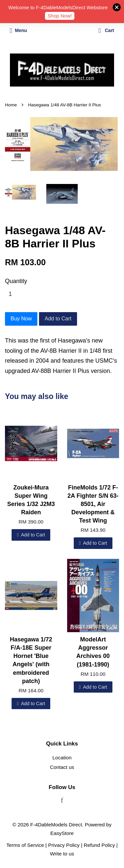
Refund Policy (99, 845)
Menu (19, 30)
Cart (106, 30)
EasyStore (62, 833)
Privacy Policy (64, 845)
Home (11, 105)
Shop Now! (60, 16)
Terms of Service (25, 845)
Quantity (16, 281)
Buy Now (21, 319)
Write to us (62, 854)
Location (62, 758)
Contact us (62, 767)
